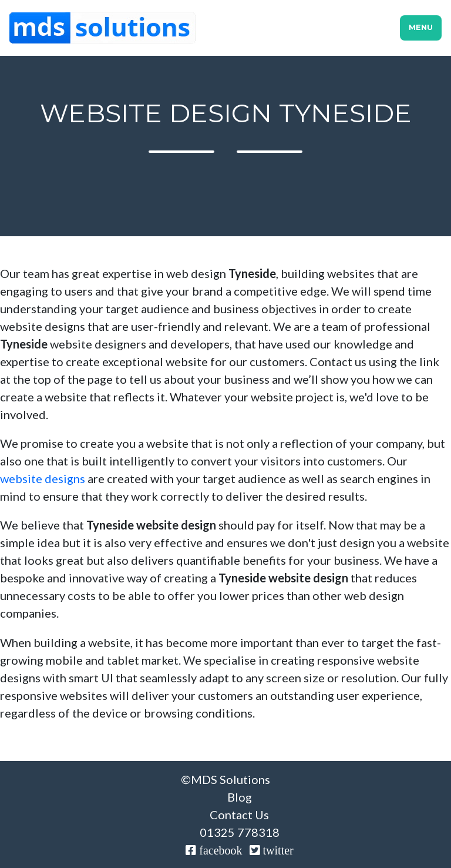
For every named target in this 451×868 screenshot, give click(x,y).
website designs (43, 478)
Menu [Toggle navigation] (421, 27)
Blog (240, 797)
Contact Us (239, 815)
